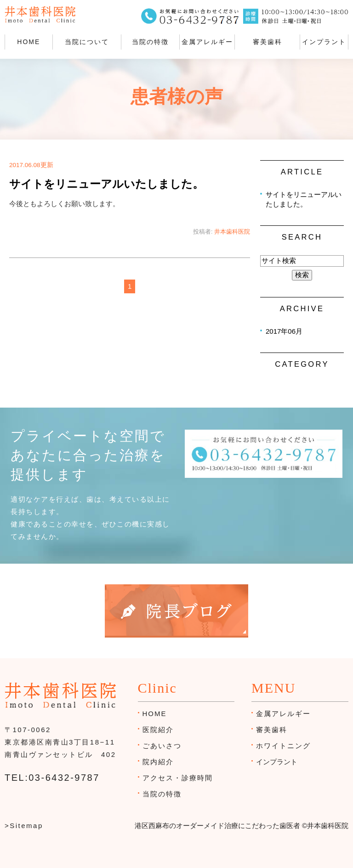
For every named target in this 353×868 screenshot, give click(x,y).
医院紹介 (158, 730)
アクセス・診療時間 (178, 778)
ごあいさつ (162, 746)
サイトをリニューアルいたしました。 (106, 184)
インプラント (324, 42)
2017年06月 (284, 331)
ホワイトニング (283, 746)
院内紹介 (158, 762)
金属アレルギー (207, 42)
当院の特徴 (150, 42)
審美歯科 (268, 42)
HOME (28, 42)
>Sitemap (24, 826)
